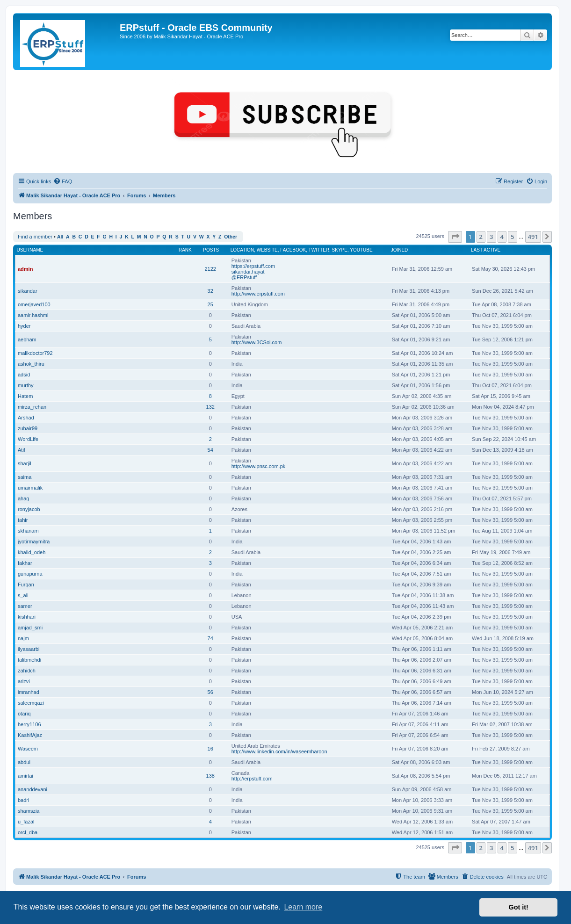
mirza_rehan (32, 407)
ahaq (23, 498)
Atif (22, 450)
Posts (211, 250)
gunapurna (30, 574)
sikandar (28, 291)
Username (30, 250)
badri (23, 800)
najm (23, 638)
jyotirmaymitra (34, 541)
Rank (185, 250)
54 (210, 450)
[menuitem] (63, 181)
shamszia (29, 811)
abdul (24, 762)
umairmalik (30, 488)
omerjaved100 (34, 304)
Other (231, 237)
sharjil (25, 463)
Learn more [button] (303, 907)
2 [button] (481, 237)
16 (210, 749)
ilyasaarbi (29, 649)
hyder (24, 326)
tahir (23, 520)
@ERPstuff (244, 277)
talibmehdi (29, 660)
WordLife (28, 439)
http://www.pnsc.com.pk (259, 466)
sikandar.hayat (248, 272)
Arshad (26, 418)
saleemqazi (31, 703)
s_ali (23, 595)
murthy (26, 385)
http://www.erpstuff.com (258, 294)
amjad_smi (30, 628)
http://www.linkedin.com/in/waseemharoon (279, 751)
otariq (24, 714)
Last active (486, 250)
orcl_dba (28, 832)
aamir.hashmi (33, 315)
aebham (27, 339)
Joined (400, 250)
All (60, 237)
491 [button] (533, 237)
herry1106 (29, 724)
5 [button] (512, 237)
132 (210, 407)
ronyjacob (29, 509)
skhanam (28, 531)
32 (210, 291)
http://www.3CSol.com (257, 342)
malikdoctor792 (35, 353)
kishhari (27, 617)
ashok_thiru (31, 364)
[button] (455, 237)
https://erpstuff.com (253, 266)
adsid (24, 375)
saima (25, 477)
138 (210, 776)
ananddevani (33, 789)
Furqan (26, 585)
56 (210, 692)
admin (25, 269)
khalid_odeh (32, 552)
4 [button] (502, 237)
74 (210, 638)
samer (25, 606)
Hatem (25, 396)
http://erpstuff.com (252, 779)
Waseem (28, 749)
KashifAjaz (30, 735)
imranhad (29, 692)
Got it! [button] (519, 907)
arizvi (24, 681)
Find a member (35, 237)
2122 (210, 269)
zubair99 (28, 428)
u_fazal (26, 822)
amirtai (25, 776)
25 (210, 304)
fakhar (25, 563)
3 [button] (491, 237)
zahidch (27, 671)
